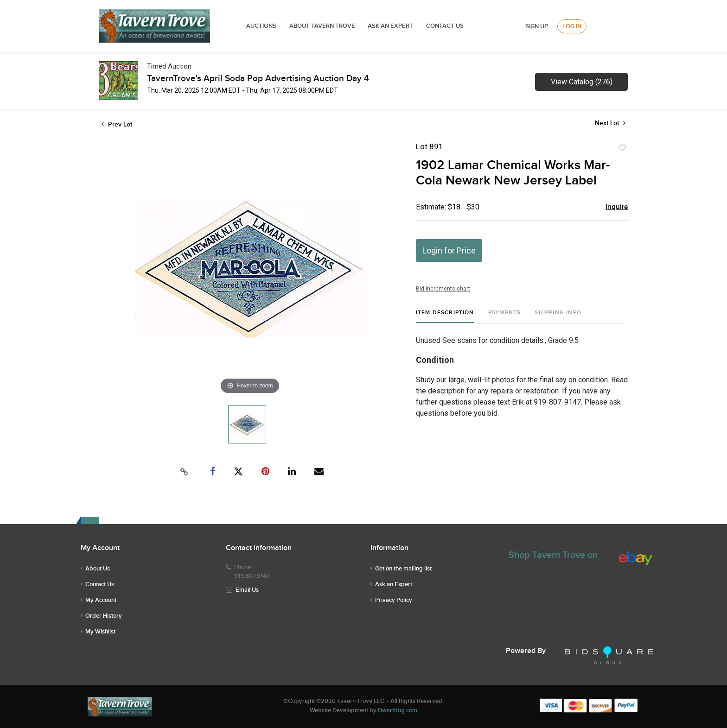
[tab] (445, 316)
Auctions (261, 26)
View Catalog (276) (582, 82)
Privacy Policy (394, 600)
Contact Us (445, 26)
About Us (98, 569)
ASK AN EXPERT (390, 26)
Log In (572, 26)
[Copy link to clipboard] (185, 472)
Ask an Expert (394, 584)
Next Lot (610, 123)
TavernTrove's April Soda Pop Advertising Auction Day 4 (258, 79)
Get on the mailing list (403, 569)
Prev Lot (117, 124)
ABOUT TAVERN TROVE (323, 26)
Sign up (537, 26)
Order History (104, 616)
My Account (101, 600)
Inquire (617, 207)
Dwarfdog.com (398, 710)
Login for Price (449, 250)
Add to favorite (622, 148)
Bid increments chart (443, 289)
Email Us (247, 590)
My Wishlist (100, 632)
